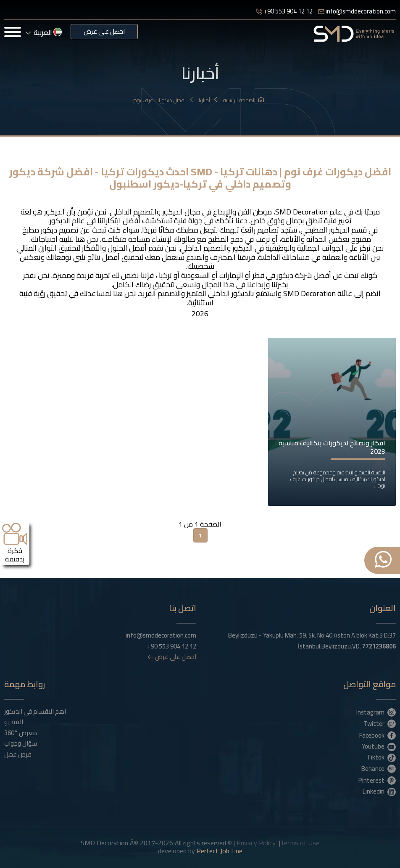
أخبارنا (209, 100)
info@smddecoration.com (357, 11)
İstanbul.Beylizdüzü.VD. (347, 646)
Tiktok (381, 757)
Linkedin (379, 791)
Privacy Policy (256, 843)
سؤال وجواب (21, 744)
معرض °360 (21, 733)
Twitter (380, 723)
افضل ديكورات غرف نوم (164, 100)
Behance (379, 768)
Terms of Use (300, 843)
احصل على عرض (104, 31)
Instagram (376, 712)
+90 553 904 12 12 (284, 11)
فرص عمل (18, 754)
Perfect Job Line (220, 851)
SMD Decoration (301, 212)
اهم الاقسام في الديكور (35, 712)
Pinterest (377, 780)
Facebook (378, 735)
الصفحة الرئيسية (243, 100)
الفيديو (14, 722)
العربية (44, 32)
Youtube (379, 746)
